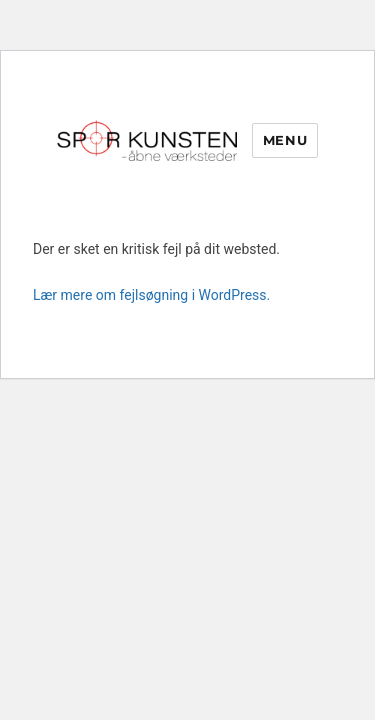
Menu (285, 140)
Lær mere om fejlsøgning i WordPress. (151, 295)
